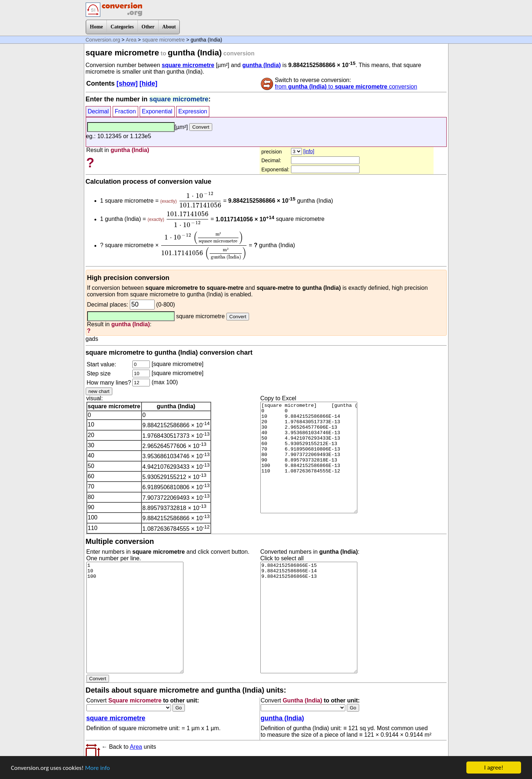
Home (97, 27)
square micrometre (164, 40)
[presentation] (200, 200)
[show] (127, 83)
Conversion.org (103, 40)
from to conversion (346, 87)
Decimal (98, 111)
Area (131, 40)
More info (97, 768)
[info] (309, 151)
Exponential (157, 111)
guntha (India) (261, 65)
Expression (193, 111)
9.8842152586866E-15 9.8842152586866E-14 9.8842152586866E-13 (309, 618)
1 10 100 (135, 618)
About (169, 27)
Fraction (125, 111)
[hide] (149, 83)
